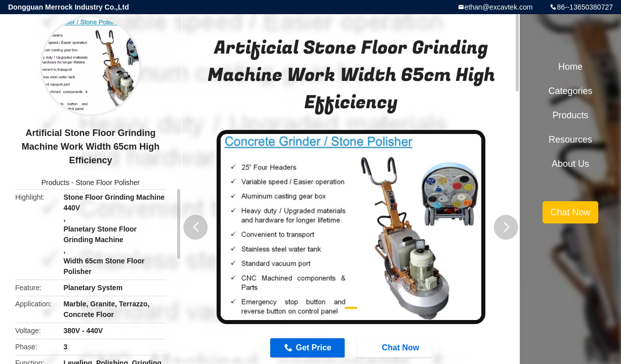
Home (570, 67)
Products (55, 183)
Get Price (313, 348)
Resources (570, 140)
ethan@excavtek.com (499, 7)
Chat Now (395, 347)
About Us (570, 164)
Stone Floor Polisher (108, 183)
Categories (570, 91)
